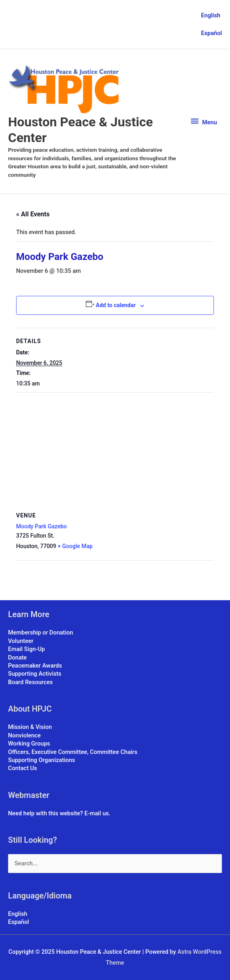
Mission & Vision (30, 727)
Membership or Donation (40, 632)
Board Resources (30, 682)
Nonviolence (24, 735)
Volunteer (21, 641)
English (211, 15)
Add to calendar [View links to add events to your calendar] (116, 305)
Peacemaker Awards (35, 666)
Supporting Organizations (41, 760)
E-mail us (97, 813)
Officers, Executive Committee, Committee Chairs (73, 752)
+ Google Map (75, 546)
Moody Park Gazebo (41, 526)
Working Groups (29, 743)
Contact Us (23, 768)
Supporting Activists (35, 674)
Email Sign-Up (26, 649)
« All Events (33, 214)
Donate (17, 658)
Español (211, 33)
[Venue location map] (115, 451)
